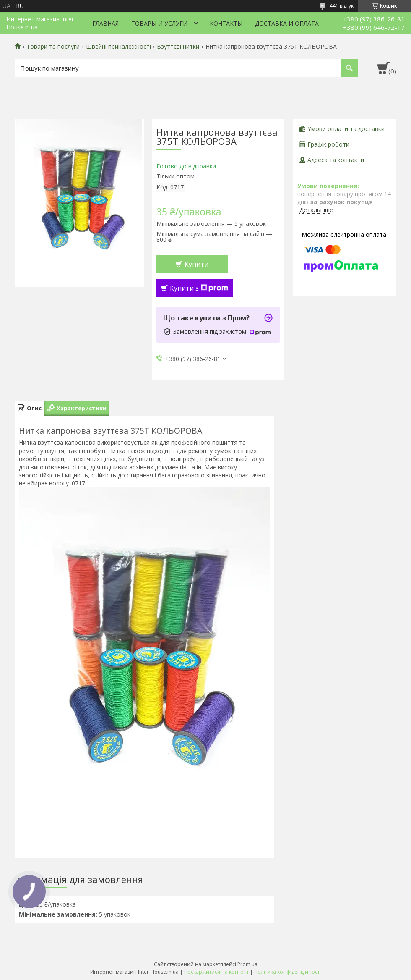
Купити (196, 264)
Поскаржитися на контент (216, 972)
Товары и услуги (159, 23)
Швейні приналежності (118, 47)
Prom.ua (247, 964)
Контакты (226, 23)
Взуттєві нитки (178, 47)
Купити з (199, 288)
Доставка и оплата (287, 23)
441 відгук (342, 6)
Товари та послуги (53, 47)
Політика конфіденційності (287, 972)
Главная (105, 23)
